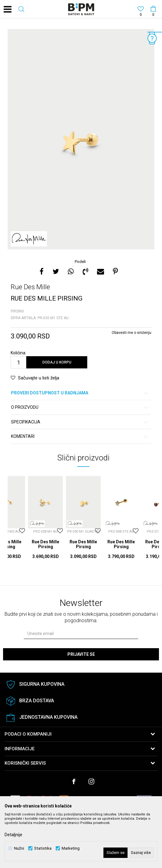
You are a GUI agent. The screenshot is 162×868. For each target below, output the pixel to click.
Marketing (71, 848)
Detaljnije (13, 835)
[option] (81, 139)
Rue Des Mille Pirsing (45, 544)
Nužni (19, 848)
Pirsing (17, 311)
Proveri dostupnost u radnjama (80, 393)
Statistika (43, 848)
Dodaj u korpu (57, 362)
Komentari (80, 436)
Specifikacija (80, 422)
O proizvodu (80, 407)
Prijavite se (81, 654)
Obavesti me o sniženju (131, 333)
